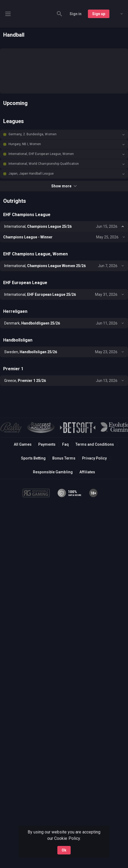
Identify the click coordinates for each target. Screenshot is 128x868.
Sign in (76, 14)
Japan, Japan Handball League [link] (31, 174)
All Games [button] (23, 444)
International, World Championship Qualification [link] (44, 164)
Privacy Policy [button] (94, 458)
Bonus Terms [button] (64, 458)
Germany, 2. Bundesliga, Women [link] (33, 134)
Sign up (99, 14)
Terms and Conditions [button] (95, 444)
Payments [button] (47, 444)
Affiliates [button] (87, 472)
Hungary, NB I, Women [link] (25, 144)
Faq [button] (65, 444)
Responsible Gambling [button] (53, 472)
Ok (64, 850)
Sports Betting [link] (33, 458)
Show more (64, 186)
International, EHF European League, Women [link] (41, 154)
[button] (64, 134)
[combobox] (118, 14)
